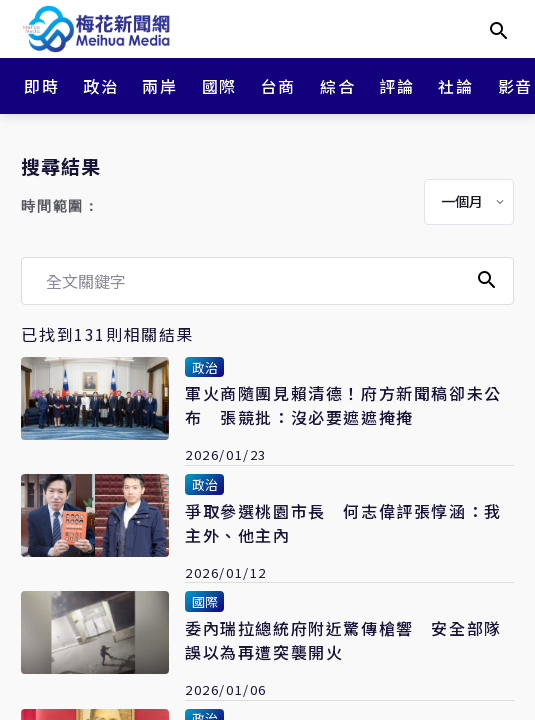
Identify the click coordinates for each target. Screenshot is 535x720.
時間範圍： (60, 206)
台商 (278, 86)
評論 (396, 86)
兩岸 (159, 86)
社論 (455, 86)
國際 (219, 86)
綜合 (337, 86)
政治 (100, 86)
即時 (41, 86)
